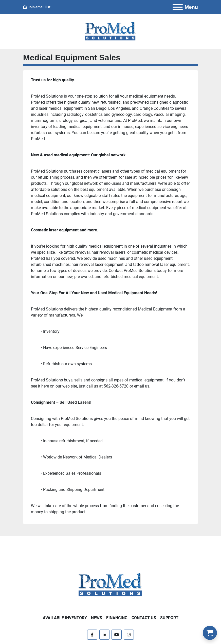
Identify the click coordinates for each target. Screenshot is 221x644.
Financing (117, 618)
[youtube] (117, 635)
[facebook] (92, 635)
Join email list (39, 7)
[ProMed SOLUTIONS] (110, 585)
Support (169, 618)
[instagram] (129, 635)
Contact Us (144, 618)
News (97, 618)
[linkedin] (104, 635)
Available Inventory (65, 618)
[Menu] (178, 7)
